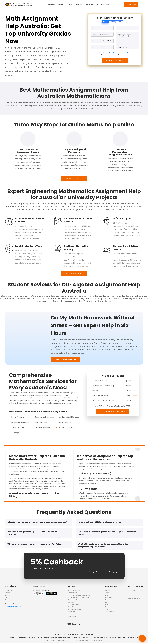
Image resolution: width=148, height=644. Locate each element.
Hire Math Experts (115, 60)
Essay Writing (72, 593)
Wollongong (109, 610)
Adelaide (108, 593)
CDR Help (71, 603)
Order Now (131, 4)
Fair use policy (97, 641)
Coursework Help (73, 605)
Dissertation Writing (74, 600)
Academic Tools (104, 4)
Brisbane (108, 596)
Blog (7, 598)
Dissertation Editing (74, 615)
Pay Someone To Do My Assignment (80, 596)
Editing (120, 22)
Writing (105, 22)
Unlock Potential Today (66, 360)
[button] (136, 591)
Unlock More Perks (74, 274)
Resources (90, 4)
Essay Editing (72, 612)
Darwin (108, 603)
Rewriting (113, 22)
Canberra (109, 598)
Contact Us (9, 600)
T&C (103, 53)
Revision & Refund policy (80, 641)
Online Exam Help (73, 608)
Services (51, 4)
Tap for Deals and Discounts (113, 412)
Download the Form (74, 178)
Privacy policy (63, 641)
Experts (60, 4)
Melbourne (109, 600)
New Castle (109, 608)
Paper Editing (72, 617)
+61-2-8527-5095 (15, 607)
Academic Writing (74, 591)
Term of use (50, 641)
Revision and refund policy (121, 53)
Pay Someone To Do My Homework (79, 598)
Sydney (108, 591)
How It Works (9, 591)
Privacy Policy (109, 53)
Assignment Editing (74, 610)
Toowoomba (110, 612)
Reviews (69, 4)
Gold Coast (109, 605)
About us (79, 4)
